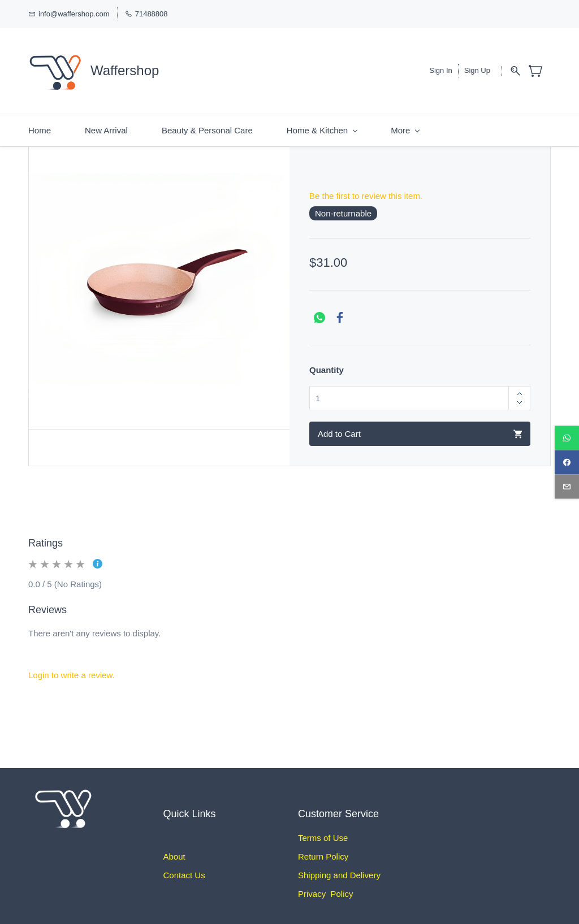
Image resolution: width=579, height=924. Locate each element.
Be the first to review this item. (366, 188)
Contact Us (184, 868)
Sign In (440, 67)
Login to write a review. (72, 668)
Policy (336, 849)
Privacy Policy (326, 886)
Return (311, 849)
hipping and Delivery (342, 868)
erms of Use (325, 830)
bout (177, 849)
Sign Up (477, 67)
